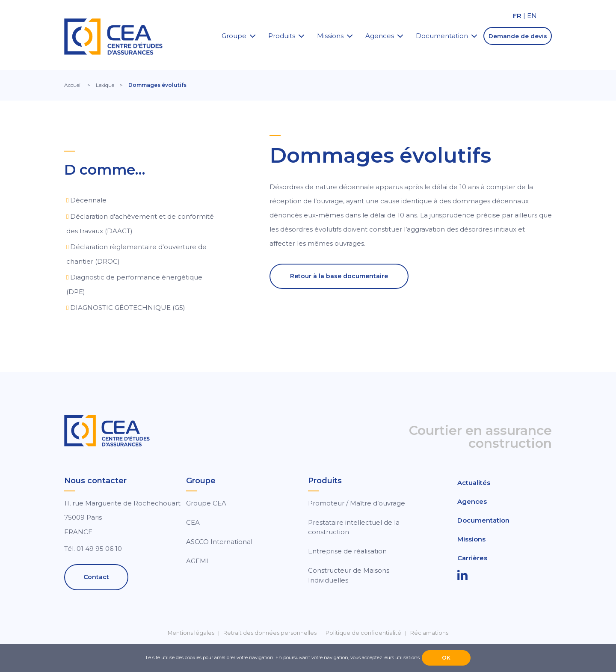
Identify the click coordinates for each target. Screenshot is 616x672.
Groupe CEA (206, 503)
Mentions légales (191, 633)
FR (517, 16)
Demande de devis (518, 36)
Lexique (105, 85)
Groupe (234, 36)
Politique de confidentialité (363, 633)
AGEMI (197, 561)
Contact (96, 577)
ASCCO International (219, 542)
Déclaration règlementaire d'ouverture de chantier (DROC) (136, 254)
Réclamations (429, 633)
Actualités (474, 483)
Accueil (73, 85)
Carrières (472, 558)
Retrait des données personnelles (270, 633)
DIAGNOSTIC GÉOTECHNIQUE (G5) (128, 308)
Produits (282, 36)
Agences (380, 36)
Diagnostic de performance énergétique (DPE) (134, 284)
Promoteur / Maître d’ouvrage (357, 503)
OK (446, 658)
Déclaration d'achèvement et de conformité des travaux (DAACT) (140, 224)
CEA (193, 522)
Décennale (88, 200)
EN (532, 16)
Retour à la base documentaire (339, 276)
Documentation (442, 36)
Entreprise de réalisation (347, 551)
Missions (330, 36)
